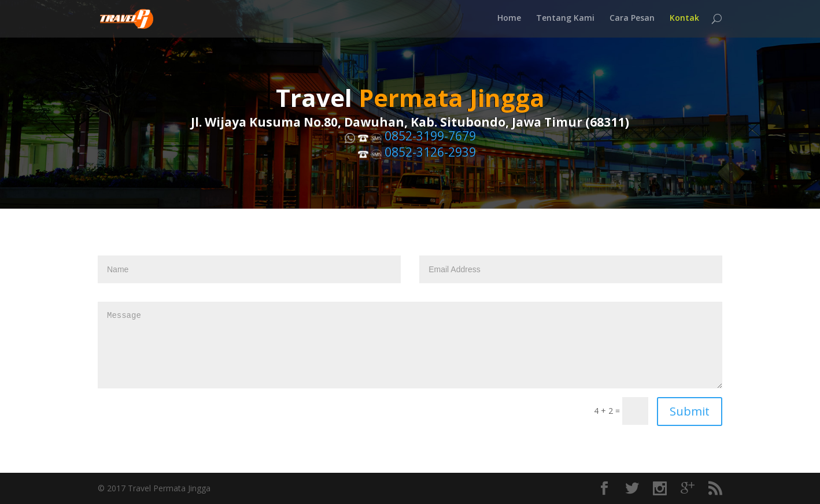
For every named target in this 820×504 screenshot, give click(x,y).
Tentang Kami (565, 20)
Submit (690, 411)
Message (410, 345)
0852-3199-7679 (430, 136)
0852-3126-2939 (430, 153)
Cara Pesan (632, 20)
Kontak (684, 20)
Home (509, 20)
